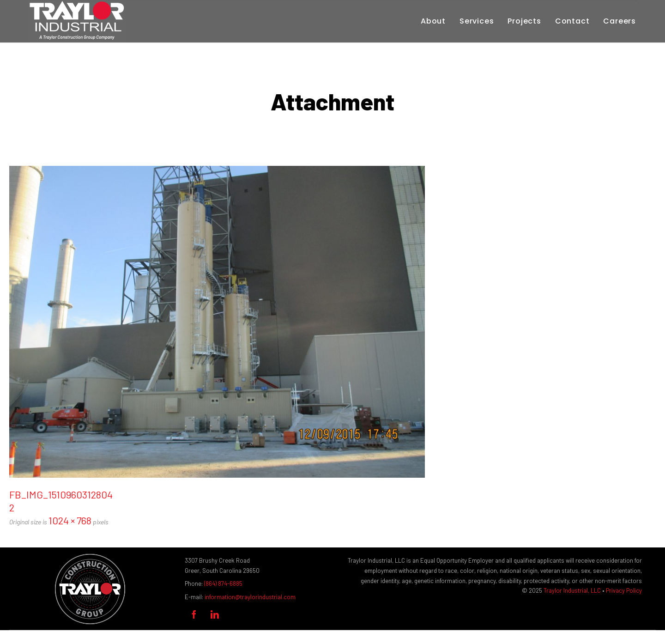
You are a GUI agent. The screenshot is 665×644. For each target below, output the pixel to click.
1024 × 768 (70, 520)
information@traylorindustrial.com (250, 597)
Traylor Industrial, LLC (572, 590)
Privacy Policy (624, 590)
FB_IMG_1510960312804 (61, 494)
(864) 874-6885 (223, 583)
